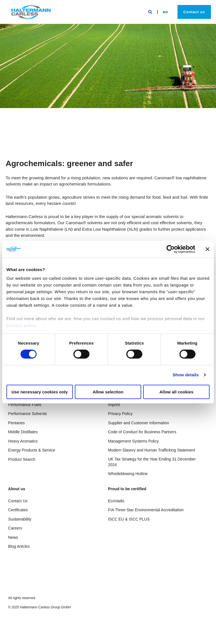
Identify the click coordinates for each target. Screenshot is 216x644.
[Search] (151, 12)
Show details (186, 375)
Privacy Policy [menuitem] (120, 414)
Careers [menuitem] (15, 528)
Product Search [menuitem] (22, 459)
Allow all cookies (176, 392)
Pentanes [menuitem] (16, 423)
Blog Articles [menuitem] (19, 546)
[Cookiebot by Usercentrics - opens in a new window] (171, 249)
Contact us (194, 12)
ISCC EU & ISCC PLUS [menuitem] (129, 519)
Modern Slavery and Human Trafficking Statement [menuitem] (151, 450)
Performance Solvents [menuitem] (28, 414)
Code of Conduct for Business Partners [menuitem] (142, 432)
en (165, 11)
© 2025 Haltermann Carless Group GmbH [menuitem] (40, 607)
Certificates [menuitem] (18, 510)
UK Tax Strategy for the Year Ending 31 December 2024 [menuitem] (152, 462)
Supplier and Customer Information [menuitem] (139, 423)
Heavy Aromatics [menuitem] (23, 441)
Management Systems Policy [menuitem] (133, 441)
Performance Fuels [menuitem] (25, 405)
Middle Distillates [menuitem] (23, 432)
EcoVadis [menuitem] (116, 501)
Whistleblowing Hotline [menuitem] (128, 474)
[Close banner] (208, 249)
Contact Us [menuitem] (18, 501)
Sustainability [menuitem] (20, 519)
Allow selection (108, 392)
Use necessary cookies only (40, 392)
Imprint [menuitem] (114, 405)
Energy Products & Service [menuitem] (32, 450)
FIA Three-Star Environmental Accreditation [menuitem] (146, 510)
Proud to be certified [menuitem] (127, 489)
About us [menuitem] (17, 489)
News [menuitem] (13, 537)
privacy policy (22, 325)
